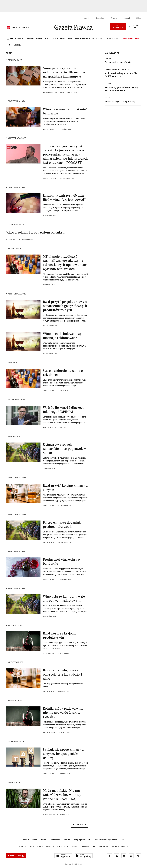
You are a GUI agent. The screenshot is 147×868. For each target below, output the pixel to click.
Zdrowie (108, 98)
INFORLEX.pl (50, 847)
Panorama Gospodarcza (120, 847)
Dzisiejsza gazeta (21, 27)
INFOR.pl (40, 847)
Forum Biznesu (104, 847)
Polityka (108, 58)
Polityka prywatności (82, 840)
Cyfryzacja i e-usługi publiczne (117, 70)
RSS (122, 840)
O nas (35, 840)
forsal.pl (114, 18)
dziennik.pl (100, 18)
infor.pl (127, 18)
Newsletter (86, 847)
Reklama (44, 840)
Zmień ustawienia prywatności (105, 840)
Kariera (67, 840)
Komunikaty (56, 840)
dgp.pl (87, 18)
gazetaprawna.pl (62, 847)
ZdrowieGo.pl (75, 847)
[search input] (76, 45)
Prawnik (108, 84)
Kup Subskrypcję (118, 27)
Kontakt (26, 840)
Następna (80, 825)
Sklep (139, 18)
